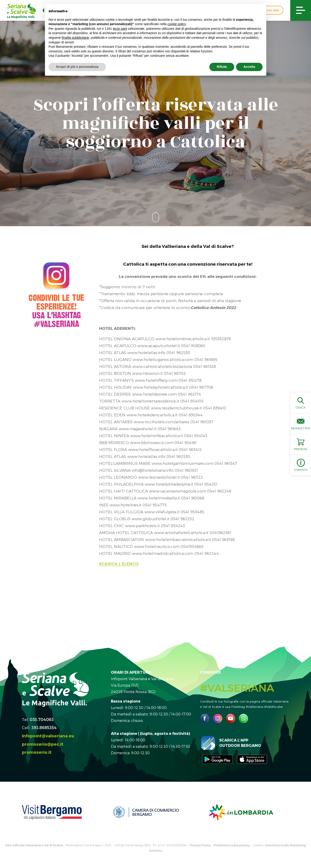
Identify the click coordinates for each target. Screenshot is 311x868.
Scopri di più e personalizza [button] (77, 67)
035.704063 (42, 719)
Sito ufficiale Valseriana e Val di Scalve (34, 845)
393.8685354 (44, 727)
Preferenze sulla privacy (232, 845)
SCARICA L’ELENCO (119, 564)
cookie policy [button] (177, 24)
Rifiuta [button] (222, 67)
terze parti (120, 29)
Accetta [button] (249, 67)
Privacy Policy (200, 845)
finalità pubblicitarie (75, 38)
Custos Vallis (271, 10)
